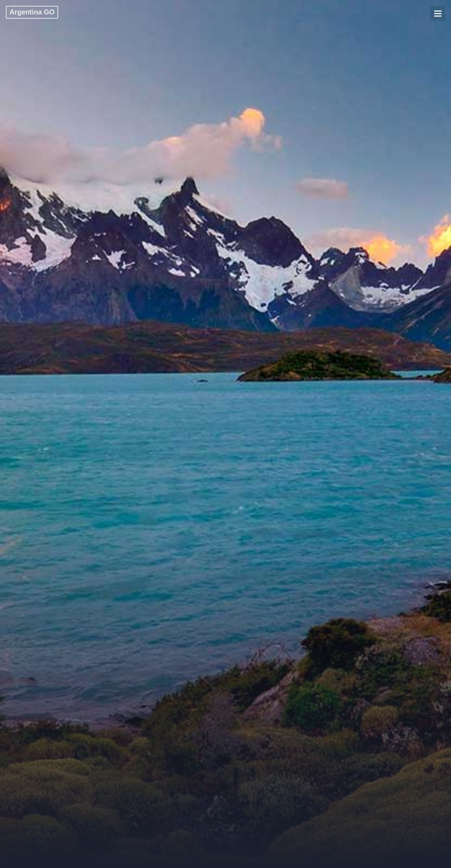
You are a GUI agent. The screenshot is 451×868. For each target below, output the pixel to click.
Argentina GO (32, 12)
